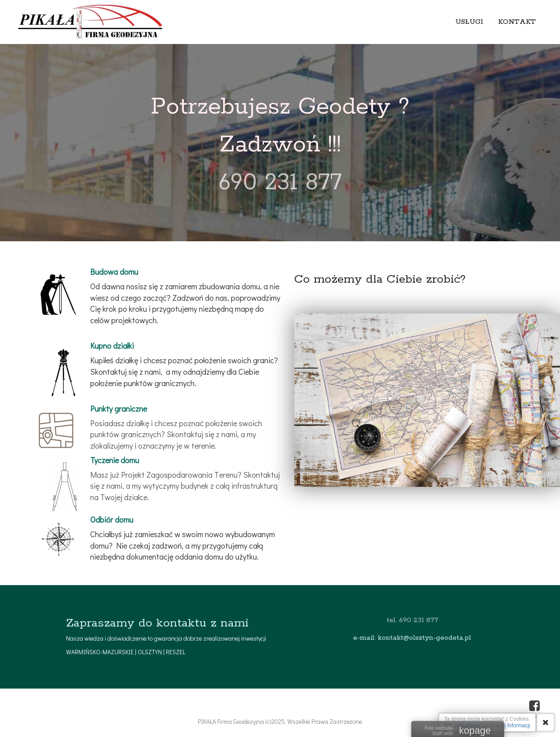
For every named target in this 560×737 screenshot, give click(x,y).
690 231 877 (280, 183)
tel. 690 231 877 (412, 620)
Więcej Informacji (510, 726)
